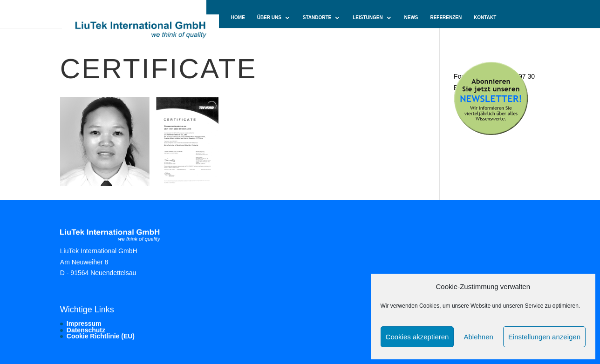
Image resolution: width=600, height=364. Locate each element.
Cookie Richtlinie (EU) (101, 336)
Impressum (84, 324)
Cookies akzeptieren (417, 337)
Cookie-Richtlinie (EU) (259, 38)
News (411, 18)
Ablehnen (478, 337)
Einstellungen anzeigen (544, 337)
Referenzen (446, 18)
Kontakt (485, 18)
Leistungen (368, 18)
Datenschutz (86, 330)
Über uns (269, 18)
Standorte (317, 18)
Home (238, 18)
